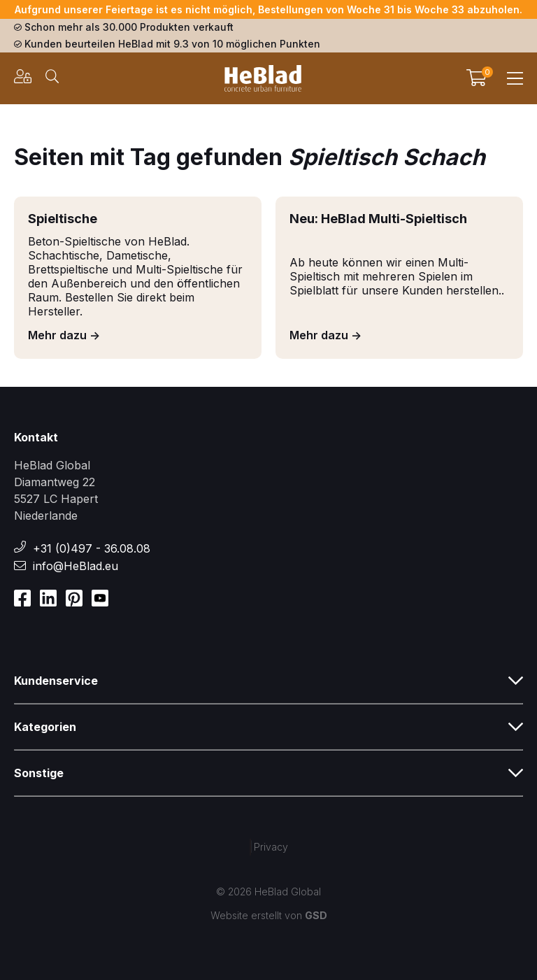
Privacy (271, 847)
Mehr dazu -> (64, 335)
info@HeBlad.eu (76, 566)
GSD (316, 915)
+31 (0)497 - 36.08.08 (92, 548)
